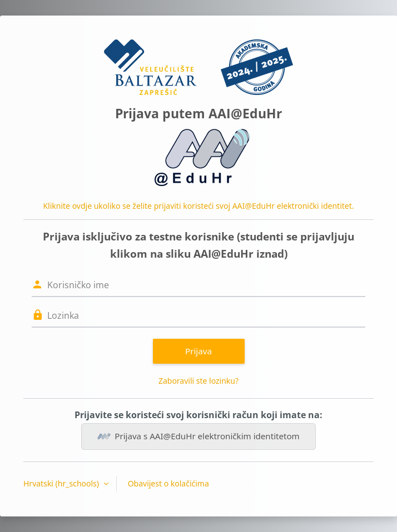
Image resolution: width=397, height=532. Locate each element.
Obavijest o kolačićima (168, 483)
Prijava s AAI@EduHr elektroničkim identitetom (198, 436)
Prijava (198, 351)
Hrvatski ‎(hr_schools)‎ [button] (62, 483)
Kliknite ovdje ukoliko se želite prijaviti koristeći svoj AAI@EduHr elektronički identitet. (198, 206)
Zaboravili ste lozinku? (198, 381)
